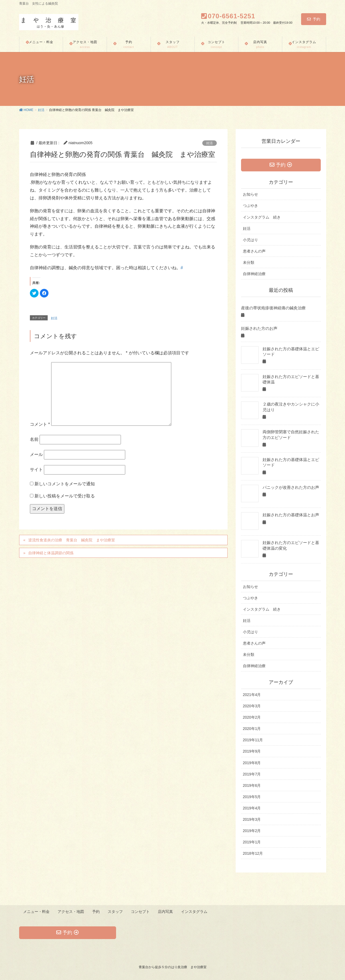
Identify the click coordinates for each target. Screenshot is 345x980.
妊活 (210, 143)
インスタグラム (196, 911)
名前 (34, 439)
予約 (314, 19)
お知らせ (250, 195)
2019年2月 (252, 831)
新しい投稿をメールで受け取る (65, 496)
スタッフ (116, 911)
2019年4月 (252, 808)
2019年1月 (252, 842)
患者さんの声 (254, 252)
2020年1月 (252, 729)
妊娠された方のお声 (258, 328)
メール (36, 454)
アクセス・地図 (71, 911)
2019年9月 (252, 751)
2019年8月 (252, 763)
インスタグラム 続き (262, 218)
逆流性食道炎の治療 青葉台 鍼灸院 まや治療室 (72, 540)
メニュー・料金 (37, 911)
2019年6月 (252, 785)
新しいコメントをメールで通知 (65, 484)
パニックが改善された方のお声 (289, 487)
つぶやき (250, 206)
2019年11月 (253, 740)
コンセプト (142, 911)
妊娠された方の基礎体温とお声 (289, 515)
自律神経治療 (254, 274)
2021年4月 (252, 695)
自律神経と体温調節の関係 (51, 553)
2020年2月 (252, 717)
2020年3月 (252, 706)
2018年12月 (253, 853)
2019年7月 (252, 774)
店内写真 (167, 911)
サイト (36, 470)
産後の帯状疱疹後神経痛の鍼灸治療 (271, 308)
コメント (40, 424)
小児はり (250, 240)
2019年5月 (252, 797)
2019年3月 (252, 819)
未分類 (249, 263)
